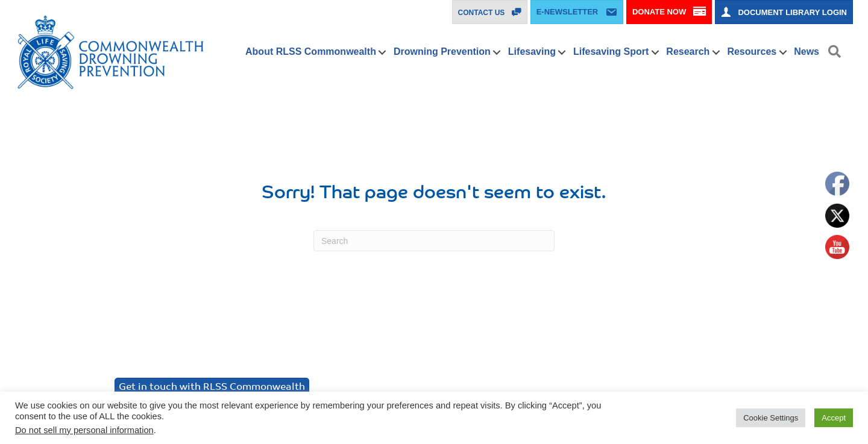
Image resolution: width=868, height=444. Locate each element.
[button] (382, 52)
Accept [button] (834, 418)
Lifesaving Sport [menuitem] (611, 52)
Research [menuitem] (688, 52)
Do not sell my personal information (84, 430)
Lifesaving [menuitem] (532, 52)
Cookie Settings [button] (771, 418)
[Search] (434, 241)
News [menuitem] (807, 52)
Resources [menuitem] (752, 52)
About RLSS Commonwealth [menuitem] (311, 52)
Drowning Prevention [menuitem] (442, 52)
